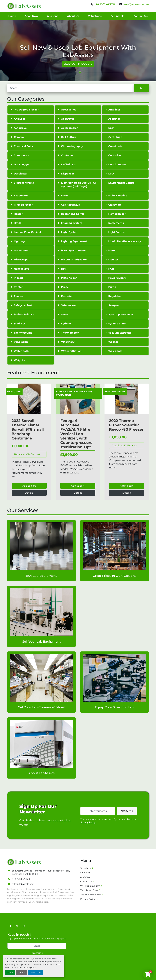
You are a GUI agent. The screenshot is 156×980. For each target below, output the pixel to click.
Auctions (53, 16)
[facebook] (11, 926)
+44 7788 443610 (105, 4)
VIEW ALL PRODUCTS (70, 64)
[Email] (37, 946)
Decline (22, 972)
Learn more (35, 972)
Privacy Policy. (88, 822)
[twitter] (17, 926)
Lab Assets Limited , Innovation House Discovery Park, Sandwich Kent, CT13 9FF (41, 872)
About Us (73, 16)
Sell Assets (118, 16)
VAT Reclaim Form (90, 886)
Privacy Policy (88, 899)
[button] (76, 72)
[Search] (71, 88)
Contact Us (141, 16)
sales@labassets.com (136, 4)
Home (12, 16)
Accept (10, 972)
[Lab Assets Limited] (25, 862)
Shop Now (31, 16)
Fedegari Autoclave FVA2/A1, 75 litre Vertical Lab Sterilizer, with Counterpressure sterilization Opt (76, 434)
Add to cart (29, 486)
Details (29, 493)
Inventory (85, 873)
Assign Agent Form (91, 895)
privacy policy (29, 967)
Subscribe (37, 953)
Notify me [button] (127, 811)
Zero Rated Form (89, 890)
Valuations (95, 16)
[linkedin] (24, 926)
